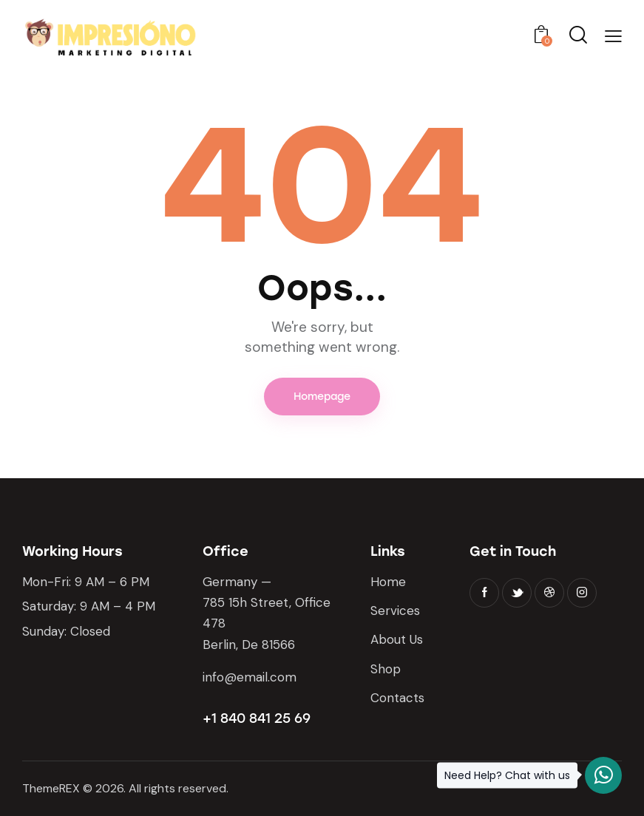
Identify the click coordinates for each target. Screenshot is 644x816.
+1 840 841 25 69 (257, 718)
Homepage (322, 397)
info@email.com (250, 677)
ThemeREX (51, 788)
